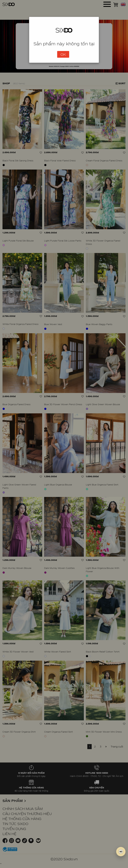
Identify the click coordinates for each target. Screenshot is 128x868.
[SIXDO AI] (121, 852)
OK (63, 54)
